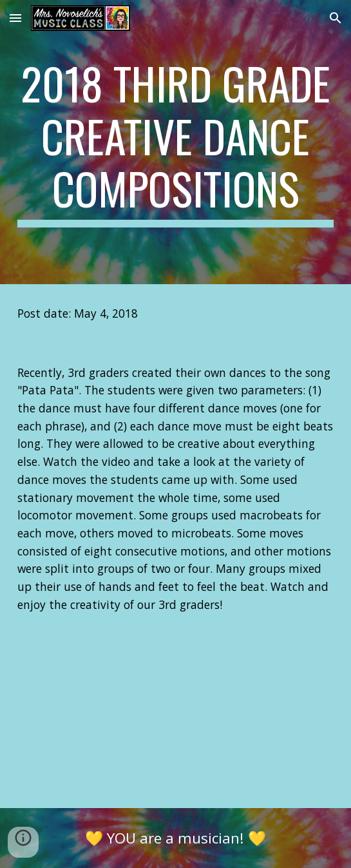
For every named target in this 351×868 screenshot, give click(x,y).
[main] (175, 142)
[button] (15, 18)
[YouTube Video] (175, 721)
